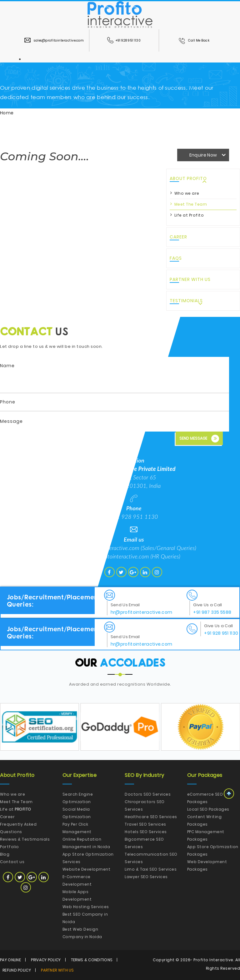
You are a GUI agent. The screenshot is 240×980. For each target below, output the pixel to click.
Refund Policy (17, 970)
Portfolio (10, 847)
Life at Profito (189, 215)
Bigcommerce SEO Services (144, 843)
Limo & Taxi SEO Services (151, 869)
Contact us (12, 862)
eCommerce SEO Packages (205, 798)
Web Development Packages (207, 865)
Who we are (187, 193)
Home (7, 113)
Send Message (199, 439)
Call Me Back (194, 40)
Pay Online (10, 960)
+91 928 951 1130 (124, 40)
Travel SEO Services (145, 824)
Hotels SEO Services (146, 832)
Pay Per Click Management (77, 828)
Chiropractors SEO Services (145, 805)
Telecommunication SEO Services (151, 858)
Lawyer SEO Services (146, 877)
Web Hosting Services (86, 907)
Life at (16, 809)
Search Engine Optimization (78, 798)
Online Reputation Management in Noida (86, 843)
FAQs (176, 258)
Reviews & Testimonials (25, 839)
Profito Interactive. (214, 960)
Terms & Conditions (92, 960)
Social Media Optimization (77, 813)
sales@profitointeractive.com (54, 40)
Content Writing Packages (205, 820)
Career (178, 237)
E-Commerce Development (77, 880)
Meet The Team (191, 204)
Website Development (87, 869)
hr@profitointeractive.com (118, 556)
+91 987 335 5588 (212, 612)
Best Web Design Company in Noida (82, 933)
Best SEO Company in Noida (85, 918)
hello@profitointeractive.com (105, 548)
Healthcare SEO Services (151, 817)
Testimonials (186, 301)
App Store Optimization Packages (213, 850)
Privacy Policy (46, 960)
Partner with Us (190, 279)
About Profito (188, 178)
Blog (5, 854)
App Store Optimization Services (88, 858)
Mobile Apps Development (77, 895)
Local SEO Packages (208, 809)
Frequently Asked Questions (18, 828)
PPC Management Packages (206, 835)
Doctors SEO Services (148, 794)
